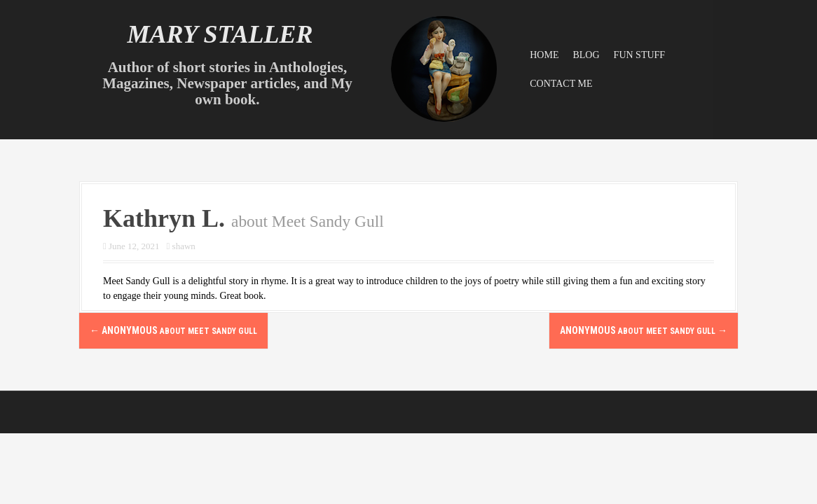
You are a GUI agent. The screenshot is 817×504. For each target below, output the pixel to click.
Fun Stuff (640, 55)
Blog (586, 55)
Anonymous (173, 330)
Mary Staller (220, 34)
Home (544, 55)
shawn (184, 246)
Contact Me (561, 84)
